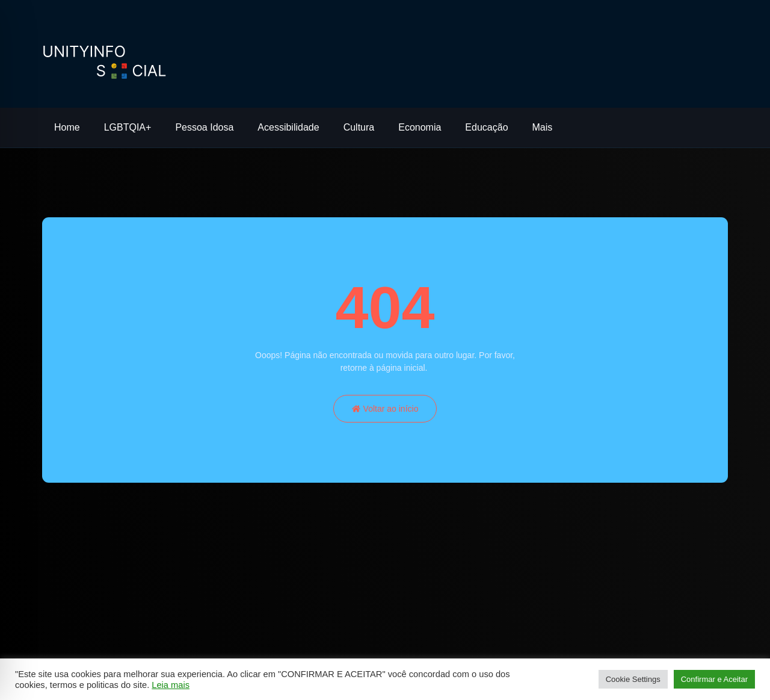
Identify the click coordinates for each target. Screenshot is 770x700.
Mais (543, 127)
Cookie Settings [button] (633, 679)
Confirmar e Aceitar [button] (714, 679)
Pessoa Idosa (204, 127)
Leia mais (171, 685)
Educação (486, 127)
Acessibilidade (288, 127)
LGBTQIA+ (128, 127)
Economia (420, 127)
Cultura (359, 127)
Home (67, 127)
